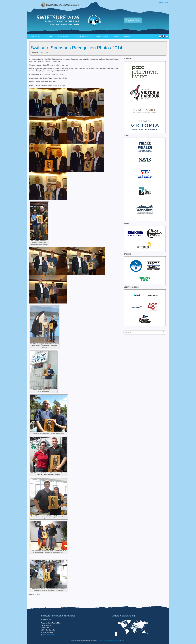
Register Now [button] (133, 20)
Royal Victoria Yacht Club (112, 640)
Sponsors (116, 36)
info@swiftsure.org (50, 635)
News (39, 595)
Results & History (64, 36)
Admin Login (163, 3)
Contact (127, 36)
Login (123, 640)
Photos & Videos (101, 36)
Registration (48, 36)
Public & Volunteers (83, 36)
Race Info (35, 36)
